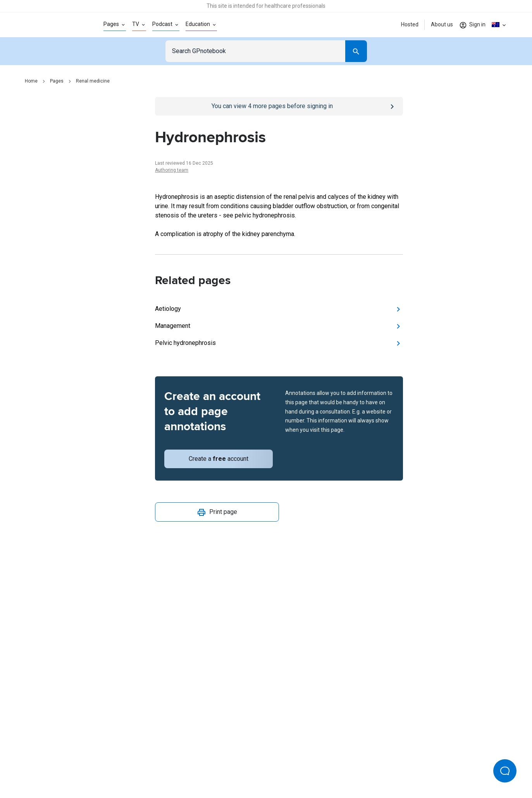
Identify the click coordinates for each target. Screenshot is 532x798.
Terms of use (224, 766)
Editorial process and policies (284, 766)
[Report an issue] (279, 553)
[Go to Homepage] (52, 25)
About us (442, 24)
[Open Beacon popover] (505, 771)
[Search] (356, 51)
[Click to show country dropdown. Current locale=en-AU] (499, 25)
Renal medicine (93, 81)
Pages (57, 81)
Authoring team (172, 170)
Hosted (410, 24)
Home (31, 81)
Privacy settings (348, 766)
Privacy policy (182, 766)
